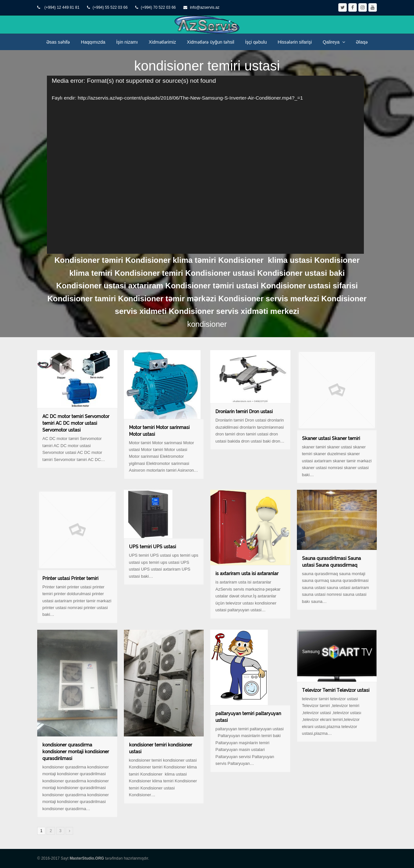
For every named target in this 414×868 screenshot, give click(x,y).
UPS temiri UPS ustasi (153, 547)
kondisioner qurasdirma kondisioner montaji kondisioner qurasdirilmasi (76, 752)
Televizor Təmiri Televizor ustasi (336, 690)
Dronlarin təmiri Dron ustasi (244, 412)
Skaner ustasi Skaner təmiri (331, 438)
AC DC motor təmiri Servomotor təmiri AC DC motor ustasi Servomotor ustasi (76, 423)
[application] (205, 165)
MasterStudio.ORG (87, 858)
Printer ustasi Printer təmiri (70, 578)
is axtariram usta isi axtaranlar (247, 573)
